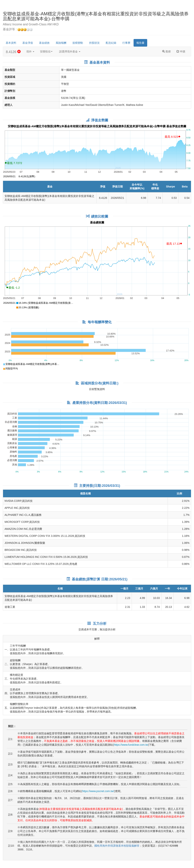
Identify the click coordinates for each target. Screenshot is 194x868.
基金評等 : (18, 29)
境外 (30, 52)
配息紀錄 (111, 43)
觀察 (167, 52)
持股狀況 (94, 43)
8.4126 (13, 52)
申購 (181, 52)
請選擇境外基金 (70, 52)
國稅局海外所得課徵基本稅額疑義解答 (117, 846)
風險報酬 (61, 43)
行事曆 (126, 43)
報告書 (140, 43)
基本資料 (11, 43)
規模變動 (78, 43)
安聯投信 (46, 52)
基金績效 (44, 43)
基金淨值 (28, 43)
